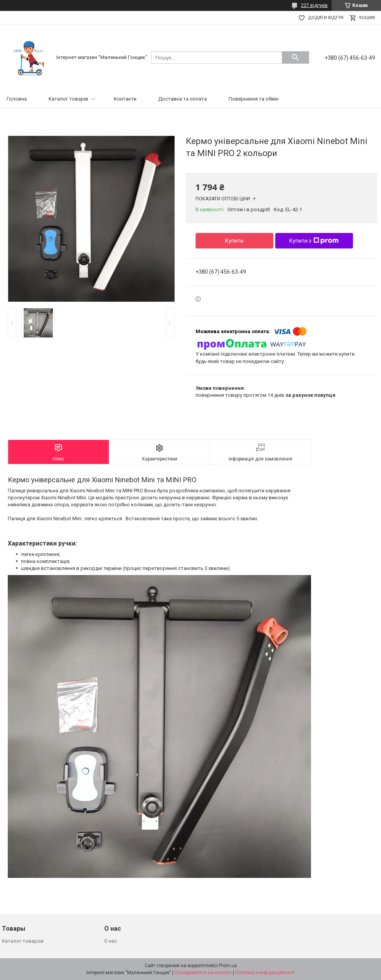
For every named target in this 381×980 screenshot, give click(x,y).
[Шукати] (295, 57)
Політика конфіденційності (265, 973)
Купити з (314, 241)
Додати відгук (326, 18)
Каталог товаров (23, 941)
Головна (17, 99)
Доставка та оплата (183, 99)
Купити (234, 241)
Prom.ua (228, 966)
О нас (111, 941)
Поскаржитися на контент (203, 973)
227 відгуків (314, 5)
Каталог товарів (68, 99)
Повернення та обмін (254, 99)
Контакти (125, 99)
